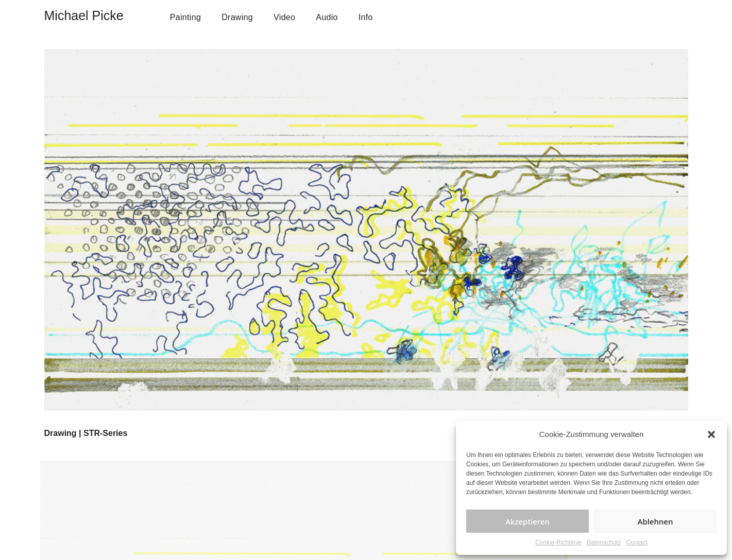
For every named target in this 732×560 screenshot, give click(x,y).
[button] (711, 434)
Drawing (237, 17)
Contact (637, 542)
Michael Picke (84, 15)
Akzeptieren (527, 521)
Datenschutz (604, 542)
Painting (185, 17)
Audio (327, 17)
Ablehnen (656, 521)
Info (366, 17)
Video (284, 17)
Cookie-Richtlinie (558, 542)
